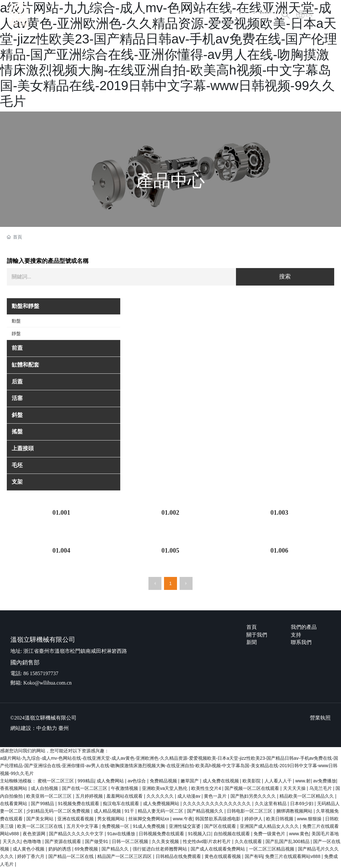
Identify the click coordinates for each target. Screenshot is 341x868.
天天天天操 (295, 788)
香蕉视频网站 (14, 788)
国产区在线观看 (221, 826)
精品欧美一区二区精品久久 (307, 796)
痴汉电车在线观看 (122, 803)
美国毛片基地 (325, 834)
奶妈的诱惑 (60, 849)
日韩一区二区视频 (131, 841)
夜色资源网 (35, 834)
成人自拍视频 (45, 788)
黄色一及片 (216, 796)
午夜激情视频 (125, 788)
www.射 (303, 781)
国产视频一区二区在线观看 (253, 788)
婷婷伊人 (254, 819)
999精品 (86, 781)
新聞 (252, 642)
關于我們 (257, 635)
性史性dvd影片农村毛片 (207, 841)
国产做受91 (97, 841)
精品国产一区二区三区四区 (125, 856)
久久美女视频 (166, 841)
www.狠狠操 (310, 819)
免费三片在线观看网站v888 (293, 856)
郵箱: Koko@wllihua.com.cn (41, 683)
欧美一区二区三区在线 (41, 826)
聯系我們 (301, 642)
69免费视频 (87, 849)
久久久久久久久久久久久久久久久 (218, 803)
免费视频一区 (116, 826)
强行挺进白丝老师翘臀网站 (160, 849)
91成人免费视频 (150, 826)
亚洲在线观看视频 (76, 819)
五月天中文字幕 (83, 826)
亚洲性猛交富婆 (185, 826)
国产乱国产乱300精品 (288, 841)
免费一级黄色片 (270, 834)
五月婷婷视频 (90, 796)
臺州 (64, 728)
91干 (130, 811)
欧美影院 (252, 781)
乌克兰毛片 (321, 788)
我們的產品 (304, 627)
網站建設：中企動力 (34, 728)
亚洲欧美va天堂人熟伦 (165, 788)
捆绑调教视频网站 (295, 811)
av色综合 (138, 781)
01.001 (61, 512)
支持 (296, 635)
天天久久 (12, 841)
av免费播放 (325, 781)
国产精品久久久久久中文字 (77, 834)
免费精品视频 (164, 781)
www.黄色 (299, 834)
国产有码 (254, 856)
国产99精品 (43, 803)
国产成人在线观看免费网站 (218, 849)
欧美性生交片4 (207, 788)
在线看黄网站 (14, 803)
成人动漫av (189, 796)
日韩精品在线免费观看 (179, 856)
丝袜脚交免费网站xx (149, 819)
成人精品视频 (108, 811)
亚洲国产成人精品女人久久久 (270, 826)
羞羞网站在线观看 (125, 796)
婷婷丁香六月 (31, 856)
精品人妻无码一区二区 (161, 811)
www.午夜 (183, 819)
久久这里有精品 (271, 803)
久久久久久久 (161, 796)
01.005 (170, 550)
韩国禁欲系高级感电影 (218, 819)
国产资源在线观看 (64, 841)
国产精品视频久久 (206, 811)
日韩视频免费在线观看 (162, 834)
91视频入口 (200, 834)
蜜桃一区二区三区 (56, 781)
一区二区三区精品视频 (272, 849)
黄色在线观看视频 (223, 856)
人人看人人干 (279, 781)
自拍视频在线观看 (232, 834)
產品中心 (170, 181)
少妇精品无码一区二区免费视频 (59, 811)
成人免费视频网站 (162, 803)
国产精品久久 (116, 849)
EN (309, 15)
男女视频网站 (112, 819)
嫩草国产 (190, 781)
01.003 (279, 512)
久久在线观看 (249, 841)
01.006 (279, 550)
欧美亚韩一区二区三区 (50, 796)
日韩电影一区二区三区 (250, 811)
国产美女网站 (41, 819)
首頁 (252, 627)
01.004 (61, 550)
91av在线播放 (122, 834)
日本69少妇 (302, 803)
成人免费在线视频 (221, 781)
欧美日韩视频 (280, 819)
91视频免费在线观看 (79, 803)
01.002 (170, 512)
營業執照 (320, 718)
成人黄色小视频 (29, 849)
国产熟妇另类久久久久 (254, 796)
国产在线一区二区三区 (85, 788)
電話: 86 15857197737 (34, 673)
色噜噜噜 (33, 841)
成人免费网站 (111, 781)
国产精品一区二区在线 (72, 856)
